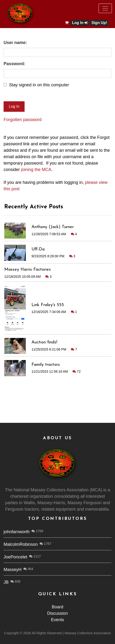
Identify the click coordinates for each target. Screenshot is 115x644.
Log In (80, 23)
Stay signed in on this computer (39, 85)
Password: (14, 64)
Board (57, 607)
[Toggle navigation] (105, 8)
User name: (15, 43)
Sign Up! (99, 23)
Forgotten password (23, 120)
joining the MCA (36, 170)
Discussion (57, 613)
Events (57, 620)
